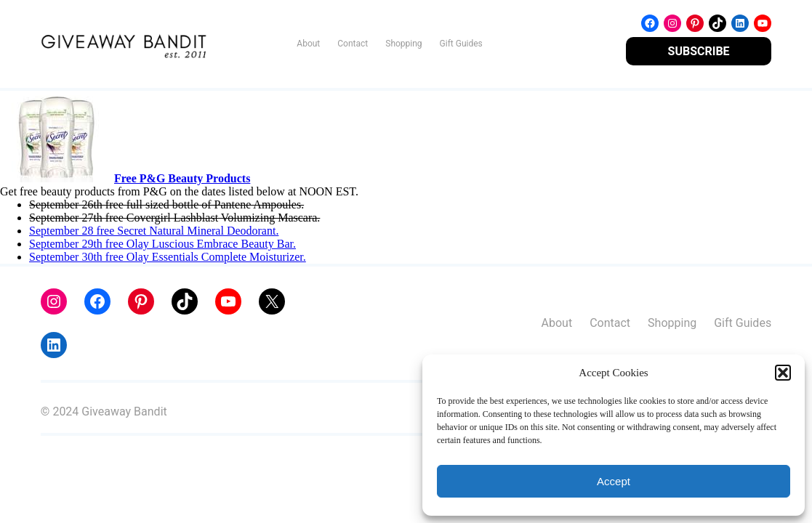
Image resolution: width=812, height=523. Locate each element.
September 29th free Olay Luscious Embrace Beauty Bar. (162, 244)
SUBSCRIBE (699, 51)
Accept (614, 481)
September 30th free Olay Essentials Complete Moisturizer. (168, 257)
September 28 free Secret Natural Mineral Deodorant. (154, 231)
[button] (783, 373)
